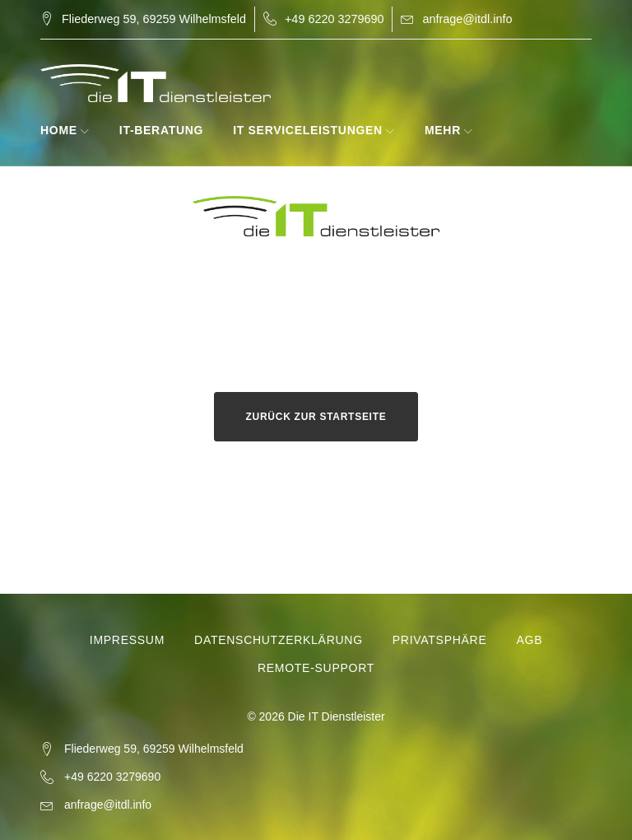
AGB (529, 640)
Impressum (127, 640)
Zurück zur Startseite (316, 417)
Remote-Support (316, 668)
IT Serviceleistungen (308, 130)
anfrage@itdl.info (467, 19)
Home (59, 130)
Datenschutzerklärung (279, 640)
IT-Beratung (161, 130)
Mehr (443, 130)
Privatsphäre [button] (440, 640)
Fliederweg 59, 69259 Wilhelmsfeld (154, 19)
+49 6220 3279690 (334, 19)
